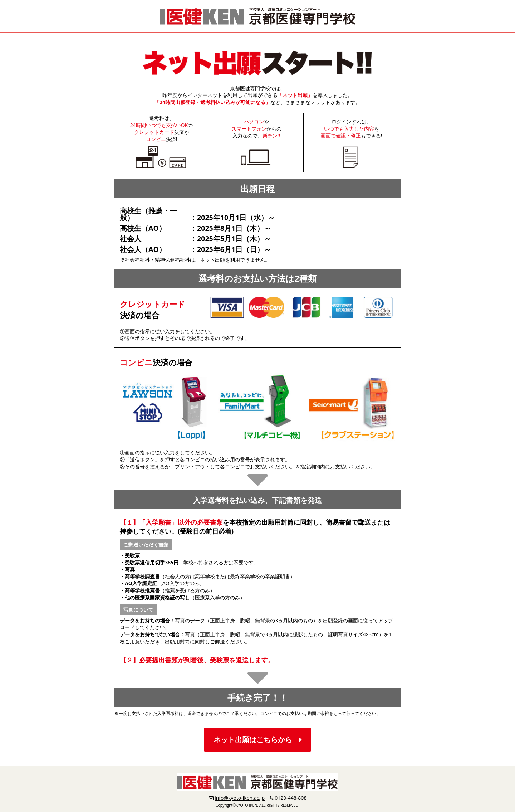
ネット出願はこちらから (258, 740)
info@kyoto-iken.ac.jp (240, 798)
